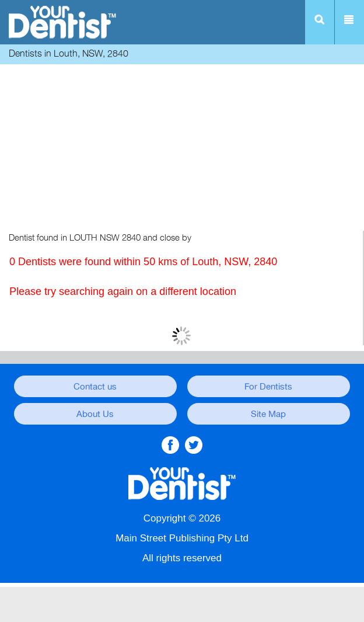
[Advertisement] (182, 149)
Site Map (268, 414)
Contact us (95, 387)
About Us (95, 414)
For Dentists (268, 387)
